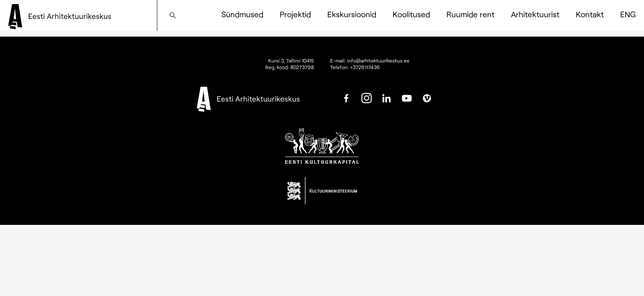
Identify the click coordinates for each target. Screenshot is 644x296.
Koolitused (411, 14)
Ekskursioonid (352, 14)
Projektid (295, 14)
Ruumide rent (470, 14)
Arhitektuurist (535, 14)
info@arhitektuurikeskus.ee (378, 60)
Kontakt (590, 14)
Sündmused (242, 14)
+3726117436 (365, 67)
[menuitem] (628, 14)
